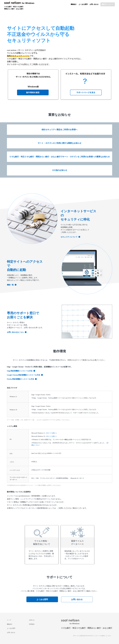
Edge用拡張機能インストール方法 (21, 371)
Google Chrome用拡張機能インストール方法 (25, 375)
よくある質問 (83, 4)
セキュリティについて (70, 237)
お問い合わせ (94, 4)
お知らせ (32, 620)
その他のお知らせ (60, 170)
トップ (9, 620)
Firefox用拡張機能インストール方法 (22, 379)
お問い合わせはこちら (17, 332)
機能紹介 (74, 4)
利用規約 (32, 624)
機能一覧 (12, 285)
